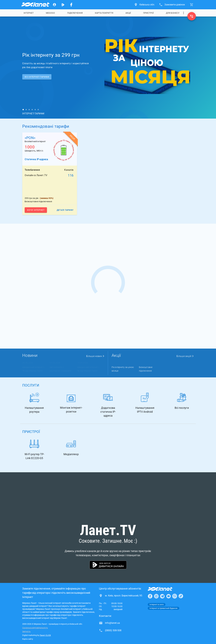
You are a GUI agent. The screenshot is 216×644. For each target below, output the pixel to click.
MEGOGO (50, 13)
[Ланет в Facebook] (150, 596)
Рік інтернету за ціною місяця (123, 369)
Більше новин (95, 356)
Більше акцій (185, 356)
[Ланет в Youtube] (168, 596)
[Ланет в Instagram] (156, 596)
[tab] (29, 13)
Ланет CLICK (45, 635)
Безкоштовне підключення (146, 369)
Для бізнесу (173, 13)
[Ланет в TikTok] (181, 596)
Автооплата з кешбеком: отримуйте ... (62, 369)
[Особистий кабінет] (54, 5)
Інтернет (29, 13)
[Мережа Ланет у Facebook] (71, 5)
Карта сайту (28, 639)
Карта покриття (104, 13)
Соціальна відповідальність (35, 628)
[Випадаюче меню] (184, 13)
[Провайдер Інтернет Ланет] (164, 589)
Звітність (26, 631)
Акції (128, 13)
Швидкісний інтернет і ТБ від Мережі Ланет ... (34, 369)
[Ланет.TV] (63, 5)
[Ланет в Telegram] (162, 596)
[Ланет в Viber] (175, 596)
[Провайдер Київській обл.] (35, 5)
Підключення (75, 13)
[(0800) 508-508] (192, 16)
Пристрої (148, 13)
